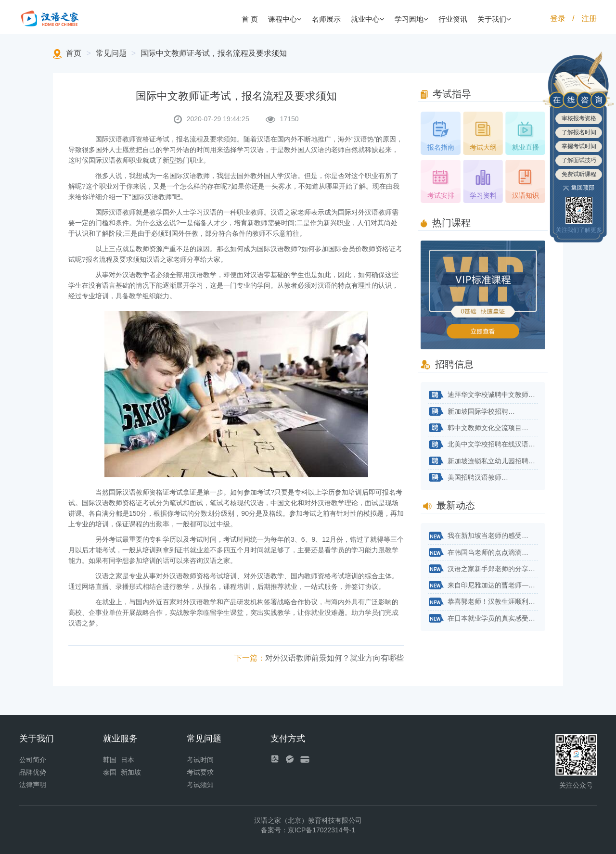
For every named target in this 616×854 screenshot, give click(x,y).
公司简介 (33, 760)
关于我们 (494, 19)
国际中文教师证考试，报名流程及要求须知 (214, 53)
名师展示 (326, 19)
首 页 (250, 19)
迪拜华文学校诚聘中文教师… (481, 395)
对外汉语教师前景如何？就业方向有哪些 (319, 658)
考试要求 (200, 772)
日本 (128, 760)
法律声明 (33, 785)
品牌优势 (33, 772)
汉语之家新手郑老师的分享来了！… (483, 569)
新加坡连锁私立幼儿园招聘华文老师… (483, 461)
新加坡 (131, 772)
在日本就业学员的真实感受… (481, 619)
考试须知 (200, 785)
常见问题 (111, 53)
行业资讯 (453, 19)
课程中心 (285, 19)
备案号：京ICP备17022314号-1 (308, 830)
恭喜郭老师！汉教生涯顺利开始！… (483, 602)
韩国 (110, 760)
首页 (74, 53)
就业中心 (368, 19)
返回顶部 (579, 188)
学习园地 (411, 19)
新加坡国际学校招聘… (471, 412)
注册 (589, 19)
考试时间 (200, 760)
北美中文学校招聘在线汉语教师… (483, 445)
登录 (558, 19)
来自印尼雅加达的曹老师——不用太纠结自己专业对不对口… (483, 586)
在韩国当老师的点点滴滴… (478, 553)
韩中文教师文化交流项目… (478, 428)
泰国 (110, 772)
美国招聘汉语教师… (468, 478)
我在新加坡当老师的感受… (478, 536)
